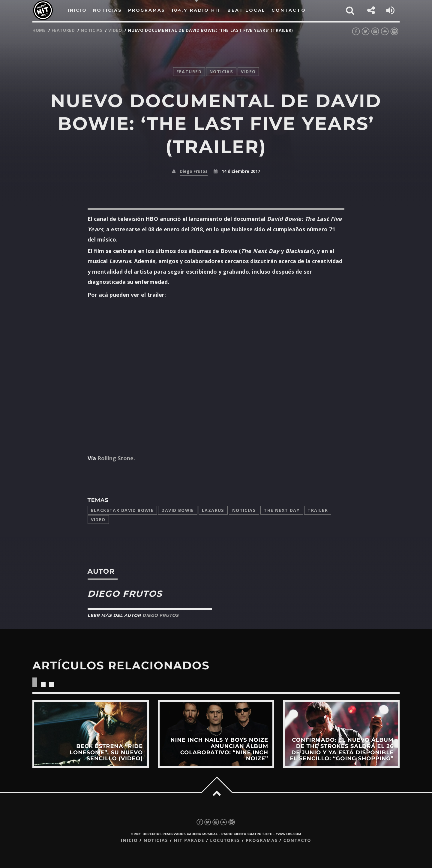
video (115, 30)
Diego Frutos (194, 171)
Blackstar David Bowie (122, 510)
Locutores (225, 841)
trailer (318, 510)
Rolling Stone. (116, 458)
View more (91, 734)
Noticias (244, 510)
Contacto (297, 841)
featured (63, 30)
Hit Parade (189, 841)
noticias (92, 30)
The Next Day (282, 510)
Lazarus (213, 510)
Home (39, 30)
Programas (262, 841)
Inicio (129, 841)
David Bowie (178, 510)
